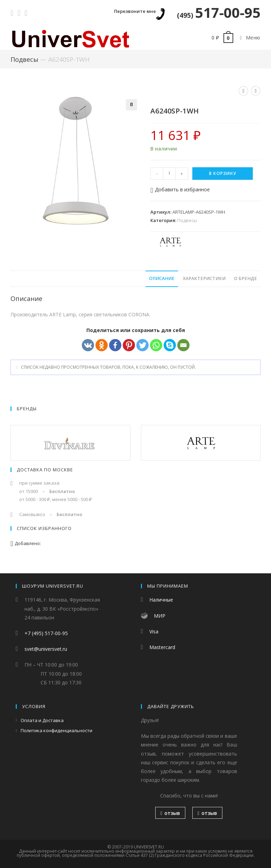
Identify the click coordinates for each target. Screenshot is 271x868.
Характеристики (204, 278)
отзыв (170, 813)
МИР (160, 616)
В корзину (223, 173)
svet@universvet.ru (46, 649)
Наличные (161, 600)
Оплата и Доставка (42, 720)
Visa (154, 631)
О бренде (245, 278)
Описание (162, 278)
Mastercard (162, 647)
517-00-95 (219, 12)
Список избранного (44, 528)
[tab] (162, 279)
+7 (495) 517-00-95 (46, 633)
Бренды (27, 409)
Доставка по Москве (45, 470)
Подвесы (24, 59)
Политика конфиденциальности (56, 730)
